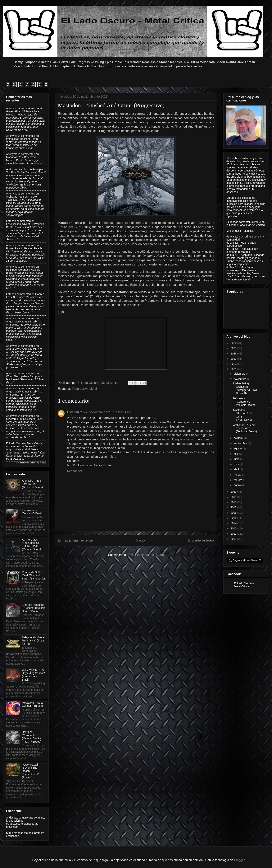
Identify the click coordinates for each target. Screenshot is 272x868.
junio (237, 459)
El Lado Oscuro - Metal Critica (24, 443)
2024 (234, 354)
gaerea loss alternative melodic (25, 296)
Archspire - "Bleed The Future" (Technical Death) (245, 428)
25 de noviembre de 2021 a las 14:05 (105, 412)
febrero (238, 480)
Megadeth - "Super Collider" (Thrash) (33, 704)
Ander (10, 169)
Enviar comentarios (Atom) (146, 555)
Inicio (141, 540)
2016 (234, 513)
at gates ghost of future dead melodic (24, 111)
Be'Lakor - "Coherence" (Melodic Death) (244, 402)
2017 (234, 507)
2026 (234, 343)
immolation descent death (22, 139)
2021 (234, 369)
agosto (238, 448)
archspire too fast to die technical (25, 171)
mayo (237, 464)
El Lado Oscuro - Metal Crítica (244, 585)
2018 (234, 502)
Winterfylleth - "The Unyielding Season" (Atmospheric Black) (34, 675)
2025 (234, 348)
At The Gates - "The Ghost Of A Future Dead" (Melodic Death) (32, 544)
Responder (75, 471)
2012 (234, 534)
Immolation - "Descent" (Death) (33, 512)
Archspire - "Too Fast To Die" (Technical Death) (32, 484)
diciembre (240, 374)
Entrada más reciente (75, 540)
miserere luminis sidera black (24, 419)
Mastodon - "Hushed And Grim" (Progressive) (243, 415)
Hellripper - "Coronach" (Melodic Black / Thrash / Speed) (32, 737)
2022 (234, 364)
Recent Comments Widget (34, 463)
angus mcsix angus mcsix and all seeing (23, 448)
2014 (234, 523)
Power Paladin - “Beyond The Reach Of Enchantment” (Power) (32, 771)
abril (237, 469)
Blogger (239, 860)
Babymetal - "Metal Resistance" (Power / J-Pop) (34, 641)
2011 (234, 539)
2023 (234, 359)
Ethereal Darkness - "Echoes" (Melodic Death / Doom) (34, 608)
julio (236, 454)
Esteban (73, 412)
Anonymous (13, 108)
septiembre (241, 443)
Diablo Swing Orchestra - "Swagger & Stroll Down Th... (245, 388)
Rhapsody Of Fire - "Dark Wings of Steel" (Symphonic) (33, 575)
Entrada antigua (201, 540)
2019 (234, 497)
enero (238, 485)
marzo (238, 475)
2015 (234, 518)
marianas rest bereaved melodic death (21, 159)
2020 (234, 492)
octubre (239, 438)
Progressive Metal (85, 389)
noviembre (240, 379)
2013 (234, 528)
